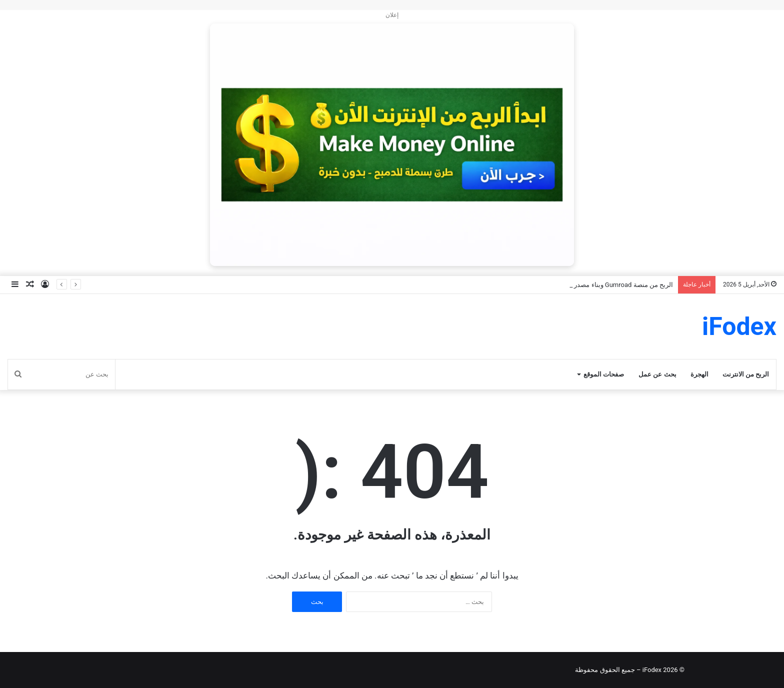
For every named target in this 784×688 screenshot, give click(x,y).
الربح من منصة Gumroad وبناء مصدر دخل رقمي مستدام (597, 285)
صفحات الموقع (604, 374)
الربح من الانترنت (746, 374)
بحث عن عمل (657, 374)
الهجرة (699, 374)
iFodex (652, 670)
